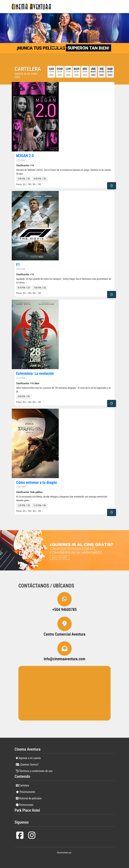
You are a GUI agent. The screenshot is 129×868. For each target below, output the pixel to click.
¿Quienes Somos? (27, 765)
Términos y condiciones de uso (34, 771)
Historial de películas (29, 798)
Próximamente (26, 792)
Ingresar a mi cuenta (28, 758)
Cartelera (23, 785)
